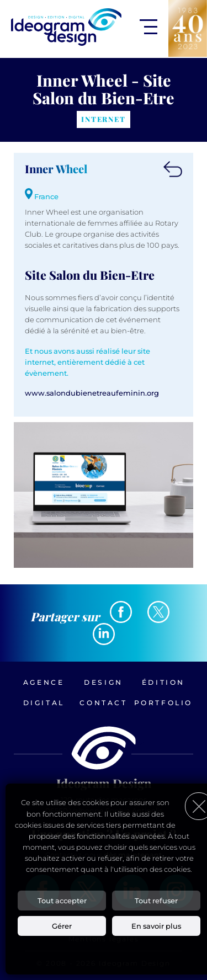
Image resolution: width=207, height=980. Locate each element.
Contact (103, 703)
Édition (163, 682)
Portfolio (163, 703)
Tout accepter (62, 901)
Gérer (62, 926)
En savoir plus (156, 926)
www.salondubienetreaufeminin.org (92, 393)
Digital (44, 703)
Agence (44, 682)
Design (104, 682)
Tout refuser (156, 901)
